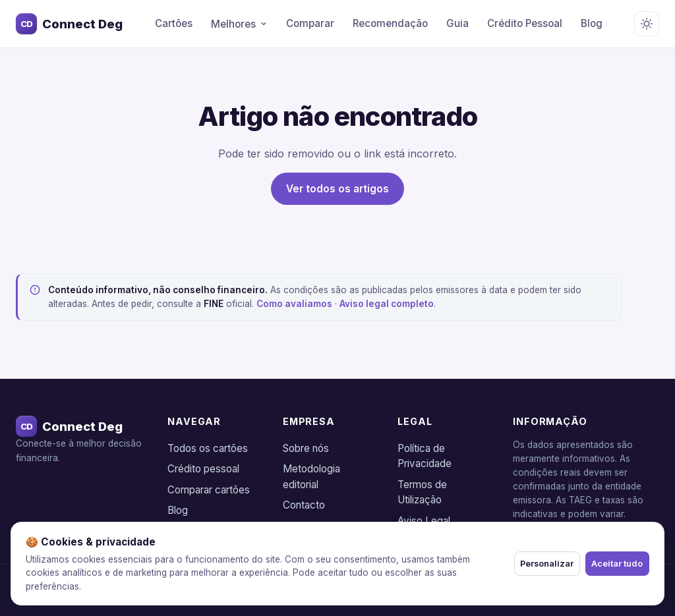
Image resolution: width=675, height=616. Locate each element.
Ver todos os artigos (337, 189)
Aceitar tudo (610, 564)
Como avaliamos (294, 304)
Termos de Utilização (422, 492)
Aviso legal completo (387, 304)
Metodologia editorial (311, 477)
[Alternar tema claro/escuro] (647, 24)
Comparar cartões (209, 490)
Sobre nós (306, 448)
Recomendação (390, 23)
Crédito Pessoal (525, 23)
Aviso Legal (424, 521)
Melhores (239, 24)
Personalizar (525, 564)
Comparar (310, 23)
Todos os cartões (208, 448)
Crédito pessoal (203, 469)
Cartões (174, 23)
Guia (457, 23)
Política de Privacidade (425, 456)
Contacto (304, 505)
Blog (592, 23)
